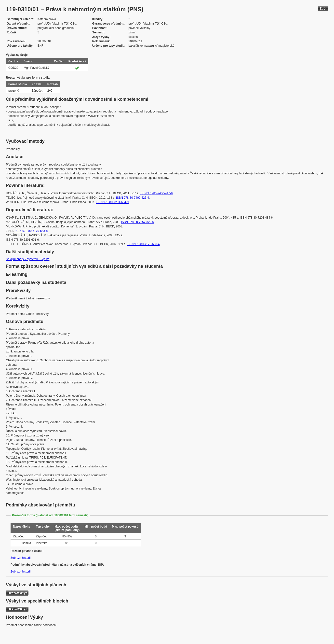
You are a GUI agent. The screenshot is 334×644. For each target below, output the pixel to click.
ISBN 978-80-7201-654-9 (112, 202)
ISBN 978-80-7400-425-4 (133, 198)
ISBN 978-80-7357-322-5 (137, 222)
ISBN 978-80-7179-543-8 (31, 231)
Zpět (323, 8)
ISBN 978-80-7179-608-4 (143, 244)
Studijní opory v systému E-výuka (28, 259)
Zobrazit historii (20, 558)
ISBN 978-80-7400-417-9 (156, 193)
